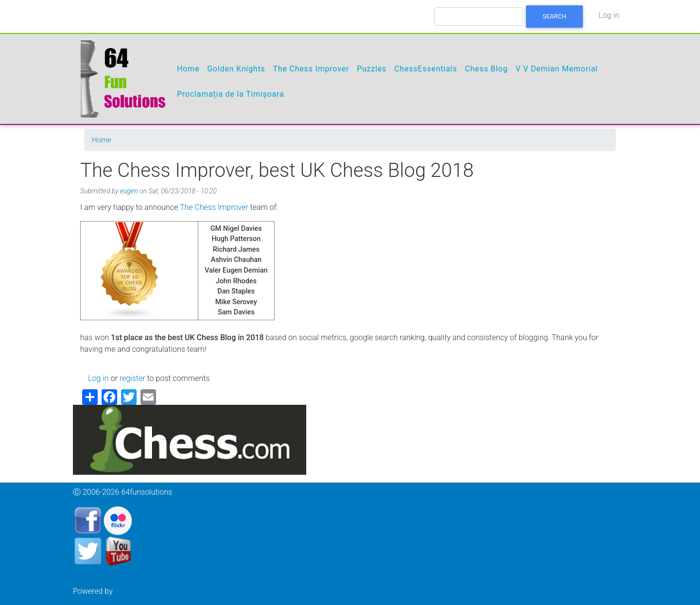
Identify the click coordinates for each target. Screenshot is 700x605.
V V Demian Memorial (556, 69)
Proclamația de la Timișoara (231, 94)
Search (554, 16)
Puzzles (372, 69)
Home (188, 69)
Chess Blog (486, 69)
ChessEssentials (426, 69)
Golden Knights (236, 69)
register (132, 378)
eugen (129, 191)
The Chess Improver (311, 69)
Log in (609, 15)
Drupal (126, 591)
